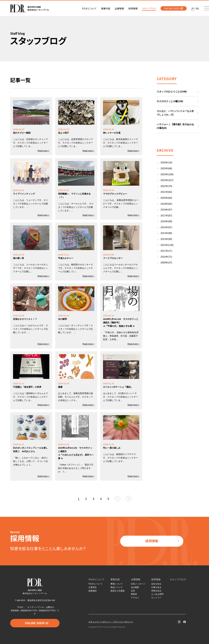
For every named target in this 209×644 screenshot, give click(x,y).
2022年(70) (166, 186)
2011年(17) (166, 251)
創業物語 (93, 591)
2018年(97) (166, 210)
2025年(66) (166, 168)
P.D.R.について (96, 580)
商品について (117, 587)
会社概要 (135, 587)
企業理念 (93, 587)
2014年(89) (166, 233)
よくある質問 (157, 594)
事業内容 (115, 580)
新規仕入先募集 (118, 591)
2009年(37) (166, 263)
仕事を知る (156, 587)
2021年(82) (166, 192)
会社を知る (156, 584)
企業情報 (136, 580)
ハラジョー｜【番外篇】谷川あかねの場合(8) (175, 126)
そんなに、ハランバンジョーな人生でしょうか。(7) (175, 113)
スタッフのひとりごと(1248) (172, 92)
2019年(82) (166, 204)
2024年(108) (167, 174)
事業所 (134, 594)
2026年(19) (166, 163)
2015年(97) (166, 227)
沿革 (133, 591)
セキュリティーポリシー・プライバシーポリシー (111, 622)
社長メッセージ (138, 584)
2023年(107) (167, 180)
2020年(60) (166, 198)
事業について (117, 584)
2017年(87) (166, 216)
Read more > (43, 151)
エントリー (156, 598)
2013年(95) (166, 239)
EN (197, 8)
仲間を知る (156, 591)
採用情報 (162, 541)
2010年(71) (166, 257)
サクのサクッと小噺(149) (170, 101)
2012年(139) (167, 245)
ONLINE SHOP (173, 8)
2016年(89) (166, 221)
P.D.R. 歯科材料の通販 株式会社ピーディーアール (30, 8)
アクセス (135, 598)
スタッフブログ (178, 580)
